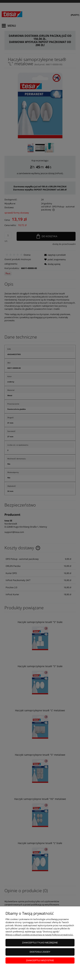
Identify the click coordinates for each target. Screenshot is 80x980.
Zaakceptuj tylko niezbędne (40, 943)
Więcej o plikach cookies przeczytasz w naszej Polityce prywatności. (39, 935)
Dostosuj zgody (40, 952)
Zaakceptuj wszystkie (40, 960)
